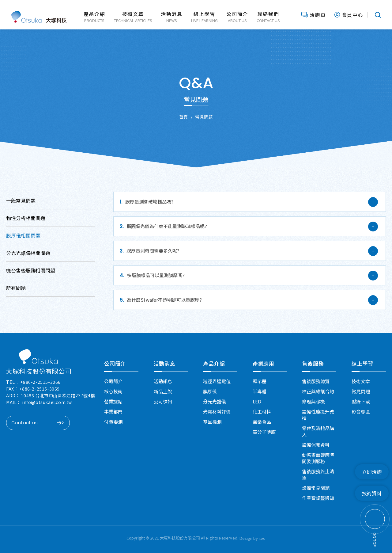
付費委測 (113, 422)
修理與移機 (313, 401)
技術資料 (372, 493)
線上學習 (362, 363)
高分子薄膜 (264, 432)
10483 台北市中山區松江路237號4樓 (58, 395)
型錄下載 (361, 401)
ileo (262, 538)
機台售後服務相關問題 (31, 270)
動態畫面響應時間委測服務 (318, 458)
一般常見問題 (21, 200)
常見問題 (361, 391)
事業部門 (113, 412)
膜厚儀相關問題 (23, 235)
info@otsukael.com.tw (47, 402)
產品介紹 (214, 363)
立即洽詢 (372, 472)
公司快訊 (163, 401)
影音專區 (361, 412)
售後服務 (313, 363)
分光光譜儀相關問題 (28, 253)
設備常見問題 (316, 488)
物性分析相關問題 (26, 218)
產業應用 (264, 363)
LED (257, 401)
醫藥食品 (262, 422)
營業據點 (113, 401)
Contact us (38, 423)
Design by (249, 538)
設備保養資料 (316, 445)
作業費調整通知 (318, 498)
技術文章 (361, 381)
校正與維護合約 (318, 391)
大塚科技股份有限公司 (39, 15)
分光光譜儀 (215, 401)
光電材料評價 (217, 412)
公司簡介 (115, 363)
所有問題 (16, 288)
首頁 (184, 117)
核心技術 (113, 391)
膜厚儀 (210, 391)
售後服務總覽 (316, 381)
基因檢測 (212, 422)
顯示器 (260, 381)
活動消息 (165, 363)
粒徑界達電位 (217, 381)
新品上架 (163, 391)
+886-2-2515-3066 (40, 382)
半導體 (260, 391)
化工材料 (262, 412)
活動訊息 (163, 381)
